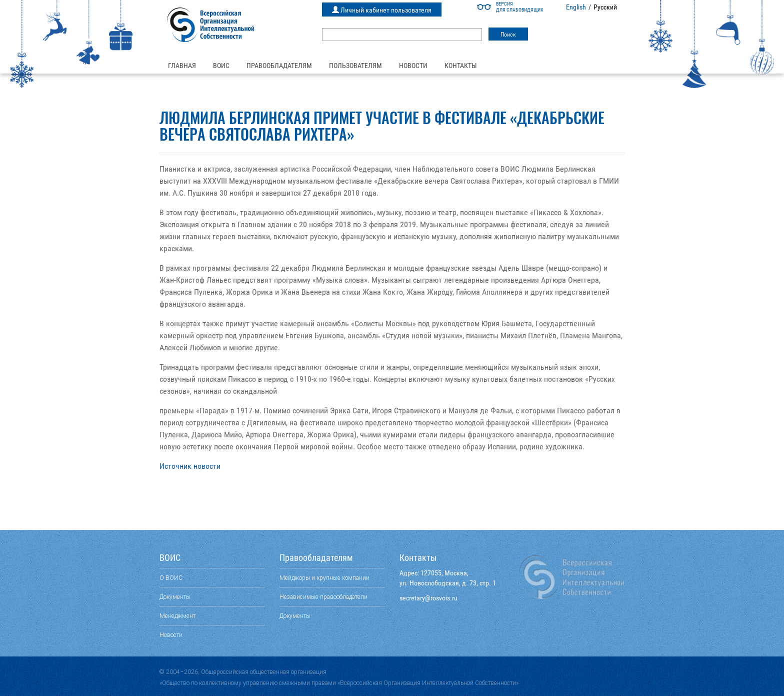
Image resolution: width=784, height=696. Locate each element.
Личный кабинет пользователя (382, 10)
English (576, 7)
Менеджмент (177, 616)
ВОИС (221, 66)
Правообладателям (279, 66)
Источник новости (190, 466)
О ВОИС (171, 578)
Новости (413, 66)
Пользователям (355, 66)
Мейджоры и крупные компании (324, 578)
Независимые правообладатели (323, 597)
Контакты (461, 66)
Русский (605, 7)
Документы (175, 597)
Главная (182, 66)
